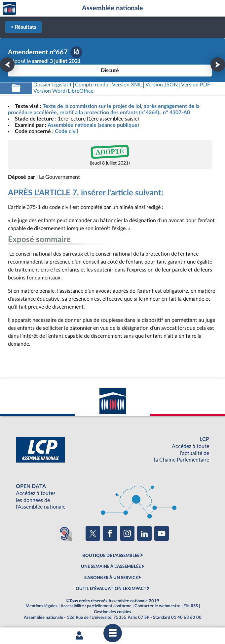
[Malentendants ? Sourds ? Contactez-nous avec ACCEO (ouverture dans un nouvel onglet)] (64, 533)
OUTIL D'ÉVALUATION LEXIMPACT (111, 589)
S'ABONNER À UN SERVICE (111, 578)
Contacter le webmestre (157, 606)
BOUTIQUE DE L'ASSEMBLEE (111, 556)
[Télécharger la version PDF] (76, 52)
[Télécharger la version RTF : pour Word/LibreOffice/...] (63, 91)
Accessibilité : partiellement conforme (96, 606)
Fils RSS (191, 606)
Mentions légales (41, 606)
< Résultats (23, 27)
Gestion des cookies (112, 612)
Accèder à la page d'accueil (9, 8)
